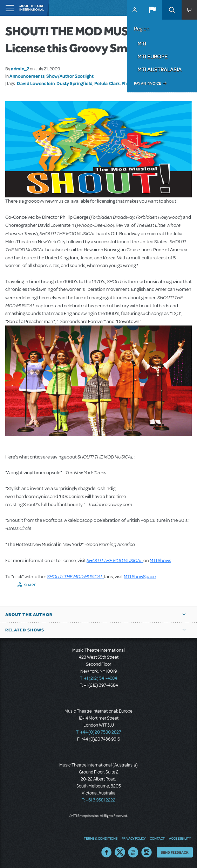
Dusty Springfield (74, 83)
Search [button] (172, 10)
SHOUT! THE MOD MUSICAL (115, 560)
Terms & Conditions (101, 838)
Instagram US (147, 852)
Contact (157, 838)
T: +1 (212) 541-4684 (98, 678)
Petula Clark (107, 83)
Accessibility (180, 838)
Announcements (27, 76)
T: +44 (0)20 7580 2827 (99, 732)
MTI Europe (152, 56)
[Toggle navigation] (8, 8)
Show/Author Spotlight (70, 76)
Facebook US (107, 852)
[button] (152, 10)
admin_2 (20, 69)
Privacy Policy (134, 838)
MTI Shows (160, 561)
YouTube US (133, 852)
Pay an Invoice (147, 83)
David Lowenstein (36, 83)
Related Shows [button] (25, 630)
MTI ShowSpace (140, 577)
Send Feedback (175, 852)
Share (30, 585)
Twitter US (120, 852)
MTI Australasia (159, 69)
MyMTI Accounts (135, 10)
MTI (142, 43)
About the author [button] (29, 615)
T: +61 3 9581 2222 (98, 800)
